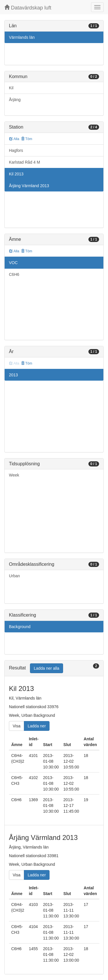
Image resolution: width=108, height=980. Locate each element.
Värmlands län (22, 37)
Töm (27, 139)
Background (20, 627)
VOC (13, 263)
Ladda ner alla (47, 668)
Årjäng (15, 100)
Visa (17, 726)
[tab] (54, 668)
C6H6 (14, 274)
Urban (14, 576)
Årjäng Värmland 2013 (29, 186)
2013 (13, 375)
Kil (11, 88)
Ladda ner (37, 726)
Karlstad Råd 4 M (24, 162)
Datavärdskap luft (28, 8)
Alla (14, 139)
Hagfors (16, 150)
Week (14, 475)
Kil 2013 (16, 174)
